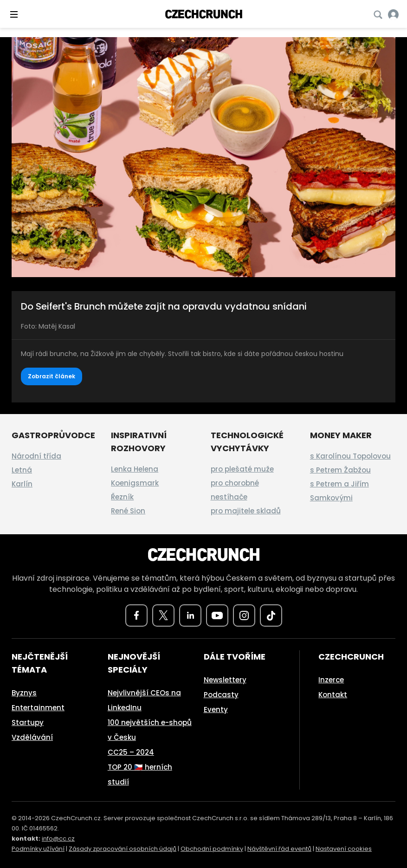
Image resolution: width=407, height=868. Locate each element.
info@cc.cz (58, 839)
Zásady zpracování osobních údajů (123, 849)
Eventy (216, 709)
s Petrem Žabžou (340, 470)
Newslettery (225, 680)
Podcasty (221, 695)
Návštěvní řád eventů (279, 849)
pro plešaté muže (242, 469)
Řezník (122, 497)
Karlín (22, 484)
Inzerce (331, 680)
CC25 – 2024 (131, 752)
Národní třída (36, 456)
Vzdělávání (32, 737)
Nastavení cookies (344, 849)
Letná (22, 470)
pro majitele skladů (246, 511)
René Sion (128, 511)
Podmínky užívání (38, 849)
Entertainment (38, 708)
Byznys (24, 693)
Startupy (28, 722)
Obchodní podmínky (212, 849)
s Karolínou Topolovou (350, 456)
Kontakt (333, 695)
